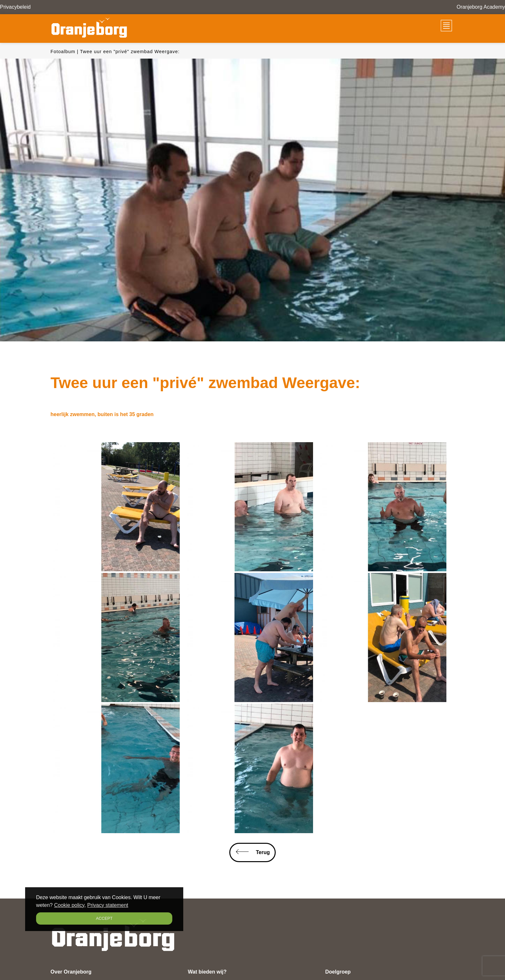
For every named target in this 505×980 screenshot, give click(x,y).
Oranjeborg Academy (481, 7)
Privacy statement (108, 905)
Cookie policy (69, 905)
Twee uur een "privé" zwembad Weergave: (130, 52)
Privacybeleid (15, 7)
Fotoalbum (63, 52)
